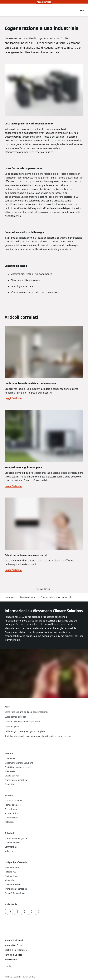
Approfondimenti (28, 597)
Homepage (10, 597)
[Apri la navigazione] (82, 10)
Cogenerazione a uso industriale (56, 597)
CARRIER (33, 977)
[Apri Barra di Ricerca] (75, 10)
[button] (44, 589)
